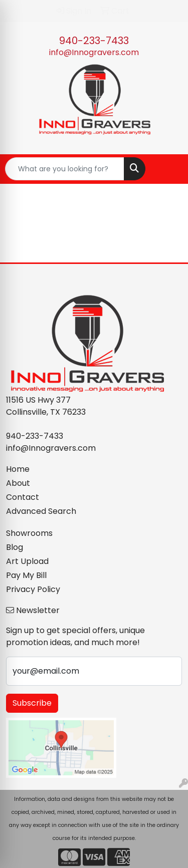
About (18, 483)
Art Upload (27, 561)
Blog (15, 547)
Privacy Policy (33, 589)
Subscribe (32, 703)
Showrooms (29, 533)
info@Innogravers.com (94, 52)
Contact (23, 497)
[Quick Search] (65, 169)
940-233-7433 (94, 41)
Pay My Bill (26, 575)
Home (18, 469)
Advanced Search (41, 511)
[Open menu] (168, 169)
